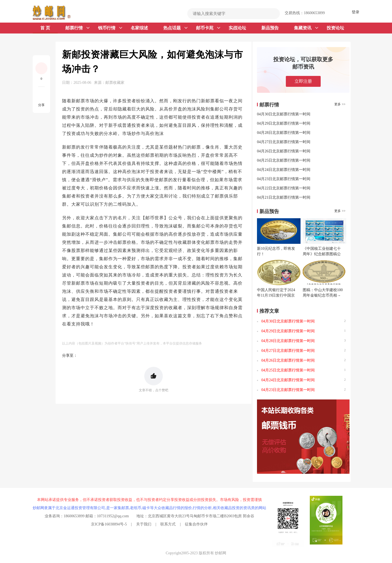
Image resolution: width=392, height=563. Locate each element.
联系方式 (168, 524)
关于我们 (144, 524)
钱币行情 (110, 28)
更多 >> (340, 104)
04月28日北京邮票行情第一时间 (284, 133)
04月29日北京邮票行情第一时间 (284, 123)
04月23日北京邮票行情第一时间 (284, 179)
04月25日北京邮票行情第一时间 (284, 160)
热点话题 (175, 28)
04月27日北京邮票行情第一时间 (284, 142)
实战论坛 (237, 28)
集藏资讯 (306, 28)
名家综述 (139, 28)
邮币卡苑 (208, 28)
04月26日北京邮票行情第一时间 (284, 151)
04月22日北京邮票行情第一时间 (284, 188)
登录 (356, 12)
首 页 (45, 28)
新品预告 (270, 28)
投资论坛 (335, 28)
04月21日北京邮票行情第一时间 (284, 197)
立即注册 (303, 81)
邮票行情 (77, 28)
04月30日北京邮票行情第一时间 (284, 114)
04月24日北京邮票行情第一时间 (284, 170)
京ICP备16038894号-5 (109, 524)
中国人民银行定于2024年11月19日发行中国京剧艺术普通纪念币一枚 (276, 295)
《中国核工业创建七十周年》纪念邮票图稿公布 (322, 254)
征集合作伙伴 (196, 524)
